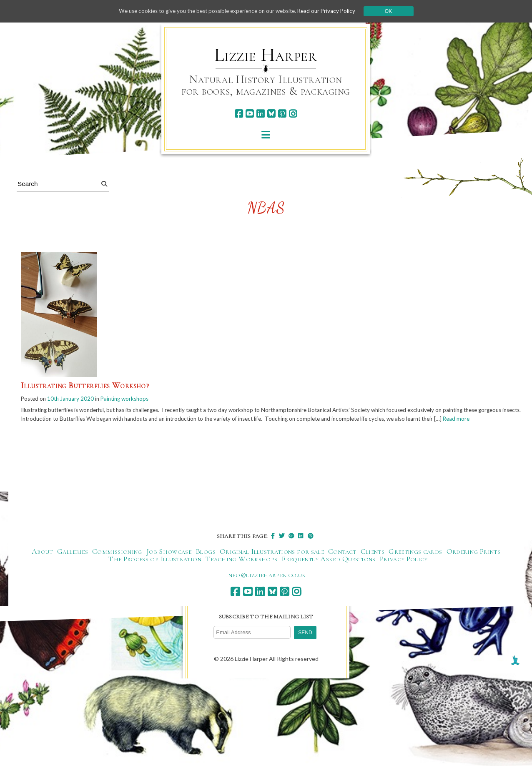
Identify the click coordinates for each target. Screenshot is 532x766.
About (42, 561)
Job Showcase (169, 561)
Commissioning (117, 561)
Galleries (73, 561)
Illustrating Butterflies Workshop (85, 386)
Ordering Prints (473, 561)
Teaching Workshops (241, 569)
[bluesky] (271, 114)
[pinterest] (282, 114)
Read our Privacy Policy (333, 11)
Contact (342, 561)
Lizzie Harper (266, 55)
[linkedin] (260, 114)
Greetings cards (415, 561)
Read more (35, 428)
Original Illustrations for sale (272, 561)
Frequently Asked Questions (328, 569)
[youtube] (250, 114)
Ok (396, 11)
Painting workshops (130, 399)
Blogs (206, 561)
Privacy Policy (404, 569)
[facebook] (239, 114)
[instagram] (293, 114)
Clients (373, 561)
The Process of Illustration (155, 569)
